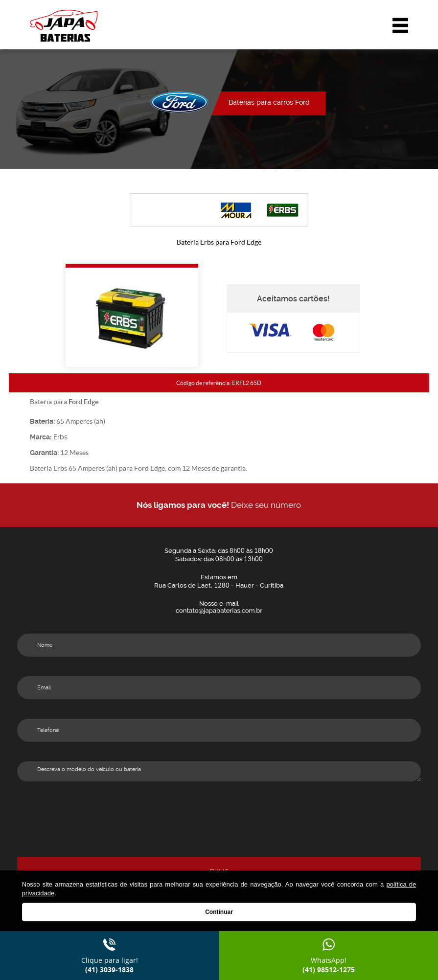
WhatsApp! (329, 965)
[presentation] (219, 838)
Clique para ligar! (110, 965)
